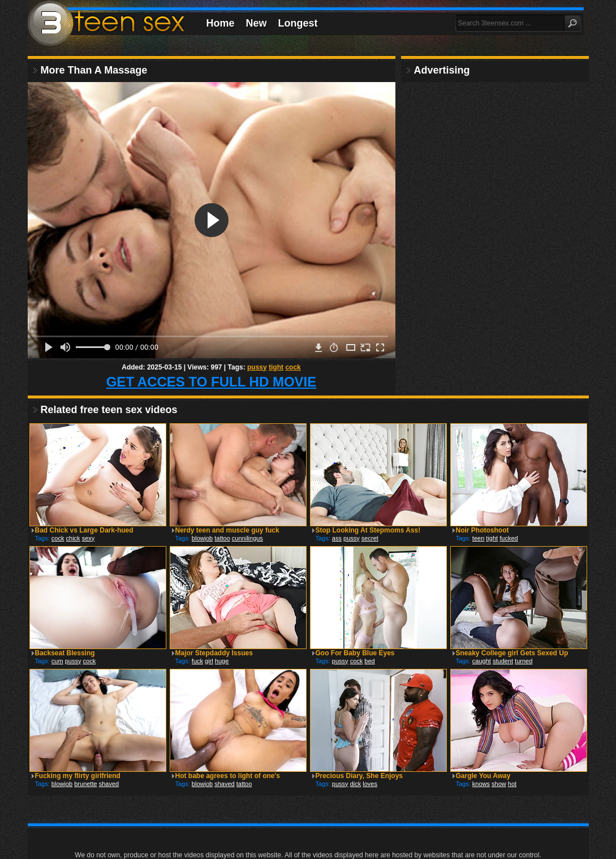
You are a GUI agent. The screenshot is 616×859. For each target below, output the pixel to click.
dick (356, 784)
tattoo (222, 538)
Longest (298, 23)
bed (369, 661)
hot (512, 784)
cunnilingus (247, 538)
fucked (509, 538)
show (499, 784)
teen (478, 538)
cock (293, 367)
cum (57, 661)
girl (209, 661)
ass (337, 538)
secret (370, 538)
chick (73, 538)
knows (481, 784)
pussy (257, 367)
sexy (89, 538)
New (257, 23)
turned (524, 661)
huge (222, 661)
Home (221, 23)
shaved (109, 784)
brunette (85, 784)
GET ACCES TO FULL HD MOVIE (212, 382)
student (503, 661)
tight (276, 367)
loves (370, 784)
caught (482, 661)
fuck (197, 661)
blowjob (202, 538)
